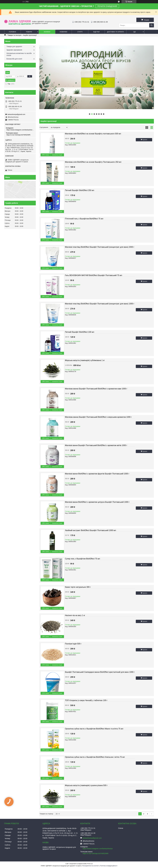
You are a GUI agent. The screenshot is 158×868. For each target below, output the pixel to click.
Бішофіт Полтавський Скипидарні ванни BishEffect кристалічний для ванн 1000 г (100, 672)
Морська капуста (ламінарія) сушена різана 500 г (86, 785)
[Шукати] (152, 25)
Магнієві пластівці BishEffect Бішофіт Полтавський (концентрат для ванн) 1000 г (100, 304)
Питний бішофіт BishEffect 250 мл (80, 190)
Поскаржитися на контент (91, 866)
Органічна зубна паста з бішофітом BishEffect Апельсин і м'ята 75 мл (95, 757)
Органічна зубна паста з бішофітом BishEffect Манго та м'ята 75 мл (94, 729)
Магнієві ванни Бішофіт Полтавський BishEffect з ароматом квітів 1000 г (96, 445)
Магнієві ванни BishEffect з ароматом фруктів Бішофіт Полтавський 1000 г (97, 474)
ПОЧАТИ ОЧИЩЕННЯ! (107, 6)
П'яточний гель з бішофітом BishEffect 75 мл (84, 219)
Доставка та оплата (116, 32)
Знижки (47, 32)
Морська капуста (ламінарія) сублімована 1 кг (85, 360)
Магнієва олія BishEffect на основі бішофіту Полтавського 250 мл (93, 162)
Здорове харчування (14, 50)
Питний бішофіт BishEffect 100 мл (80, 332)
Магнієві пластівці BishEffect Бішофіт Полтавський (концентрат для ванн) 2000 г (100, 247)
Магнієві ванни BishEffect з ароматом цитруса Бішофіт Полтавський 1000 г (97, 502)
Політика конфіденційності (109, 866)
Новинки (64, 32)
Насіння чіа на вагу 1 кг (75, 615)
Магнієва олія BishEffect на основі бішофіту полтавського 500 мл (93, 134)
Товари (29, 32)
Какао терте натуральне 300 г (78, 587)
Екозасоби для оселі (14, 59)
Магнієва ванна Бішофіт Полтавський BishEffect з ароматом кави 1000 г (96, 389)
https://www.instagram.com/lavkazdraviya (20, 130)
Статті (80, 32)
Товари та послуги (14, 35)
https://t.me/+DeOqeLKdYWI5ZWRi (18, 135)
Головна (13, 32)
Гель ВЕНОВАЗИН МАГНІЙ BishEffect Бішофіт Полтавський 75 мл (94, 275)
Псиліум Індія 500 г (73, 644)
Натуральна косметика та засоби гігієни (19, 54)
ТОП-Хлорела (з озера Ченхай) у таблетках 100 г (86, 700)
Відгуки (96, 32)
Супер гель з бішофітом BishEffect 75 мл (83, 559)
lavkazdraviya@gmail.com (16, 114)
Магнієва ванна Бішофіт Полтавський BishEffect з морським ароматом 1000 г (98, 417)
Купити (145, 140)
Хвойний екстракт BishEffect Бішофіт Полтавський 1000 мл (91, 530)
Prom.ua (90, 864)
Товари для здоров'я (14, 46)
